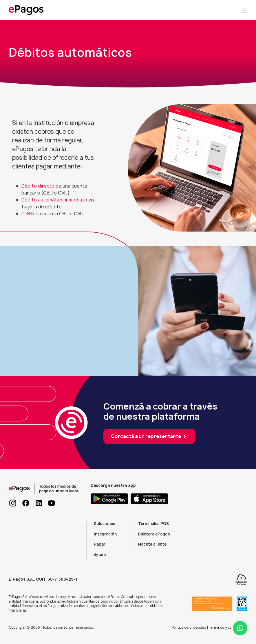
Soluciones (105, 524)
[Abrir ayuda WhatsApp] (240, 628)
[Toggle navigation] (245, 10)
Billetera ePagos (154, 534)
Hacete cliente (152, 544)
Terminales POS (153, 524)
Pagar (100, 544)
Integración (105, 534)
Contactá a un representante (149, 436)
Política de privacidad (189, 627)
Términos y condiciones (228, 627)
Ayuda (100, 555)
